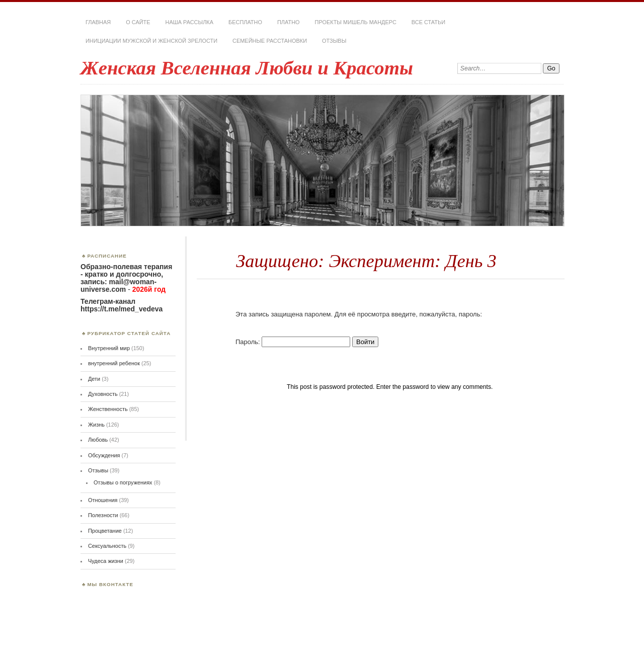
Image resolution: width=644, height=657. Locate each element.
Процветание (105, 531)
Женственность (108, 409)
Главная (98, 22)
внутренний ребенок (114, 363)
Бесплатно (245, 22)
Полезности (103, 515)
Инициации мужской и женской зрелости (151, 41)
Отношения (103, 500)
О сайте (138, 22)
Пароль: (293, 342)
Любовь (98, 440)
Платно (289, 22)
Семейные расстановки (270, 41)
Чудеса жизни (106, 561)
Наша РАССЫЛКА (190, 22)
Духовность (103, 394)
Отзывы (334, 41)
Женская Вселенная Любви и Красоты (247, 68)
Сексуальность (107, 546)
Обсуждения (104, 455)
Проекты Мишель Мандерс (356, 22)
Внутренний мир (109, 348)
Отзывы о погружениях (123, 482)
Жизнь (96, 425)
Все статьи (428, 22)
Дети (94, 379)
